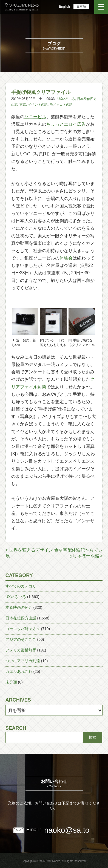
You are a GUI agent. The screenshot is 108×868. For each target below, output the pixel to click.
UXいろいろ (66, 99)
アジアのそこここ (21, 639)
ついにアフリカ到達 (23, 661)
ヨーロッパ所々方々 (23, 629)
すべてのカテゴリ (21, 586)
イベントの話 (38, 105)
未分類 (11, 682)
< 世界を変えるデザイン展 (29, 553)
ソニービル (35, 117)
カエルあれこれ (19, 671)
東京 (23, 105)
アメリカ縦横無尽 (21, 650)
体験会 (66, 258)
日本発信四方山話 (21, 618)
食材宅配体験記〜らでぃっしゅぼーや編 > (78, 553)
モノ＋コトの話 (61, 105)
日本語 (81, 7)
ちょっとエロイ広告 (66, 124)
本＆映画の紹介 (19, 607)
